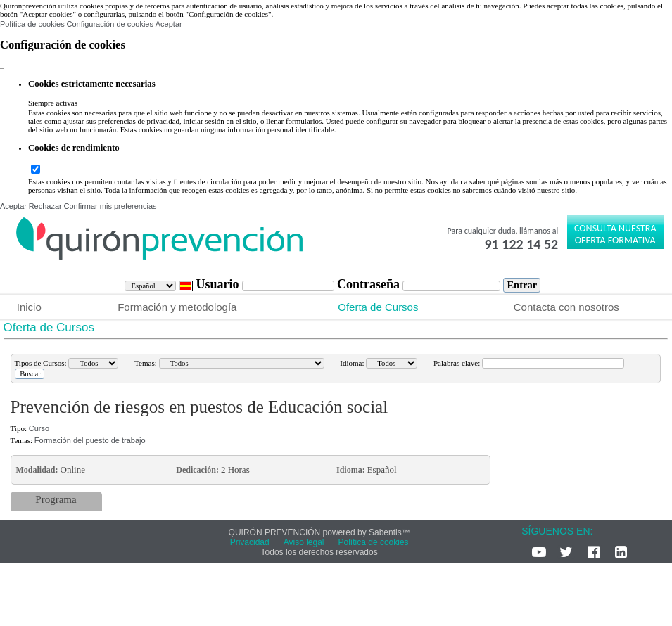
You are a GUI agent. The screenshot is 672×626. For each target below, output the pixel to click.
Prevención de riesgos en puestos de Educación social (199, 407)
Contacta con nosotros (566, 307)
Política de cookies (32, 24)
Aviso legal (304, 542)
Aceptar (169, 24)
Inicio (29, 307)
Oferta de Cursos (378, 307)
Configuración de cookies (110, 24)
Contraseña (370, 284)
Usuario (219, 284)
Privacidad (250, 542)
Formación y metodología (177, 307)
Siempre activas (53, 103)
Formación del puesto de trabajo (90, 440)
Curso (39, 428)
